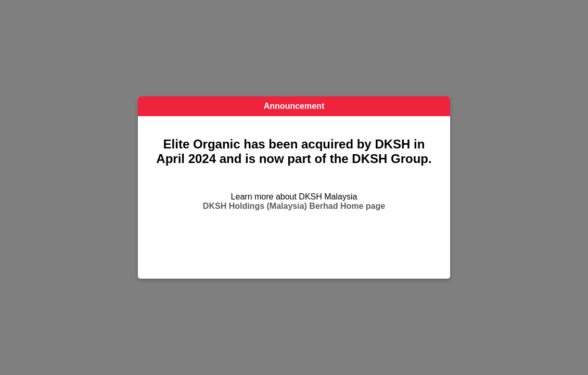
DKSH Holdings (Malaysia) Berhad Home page (294, 206)
